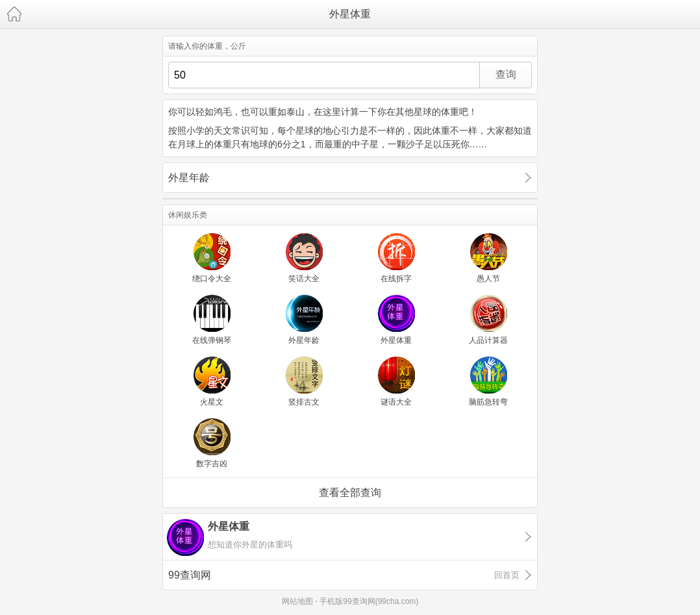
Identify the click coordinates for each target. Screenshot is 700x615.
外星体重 (350, 14)
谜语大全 (396, 402)
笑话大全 (304, 279)
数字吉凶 (212, 464)
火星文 (212, 402)
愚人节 (488, 279)
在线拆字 (396, 279)
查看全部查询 (350, 493)
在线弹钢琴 (212, 340)
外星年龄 (189, 178)
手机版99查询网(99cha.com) (369, 601)
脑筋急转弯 (488, 402)
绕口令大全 (212, 279)
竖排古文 (304, 402)
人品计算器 (488, 340)
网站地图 (297, 601)
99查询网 (344, 575)
